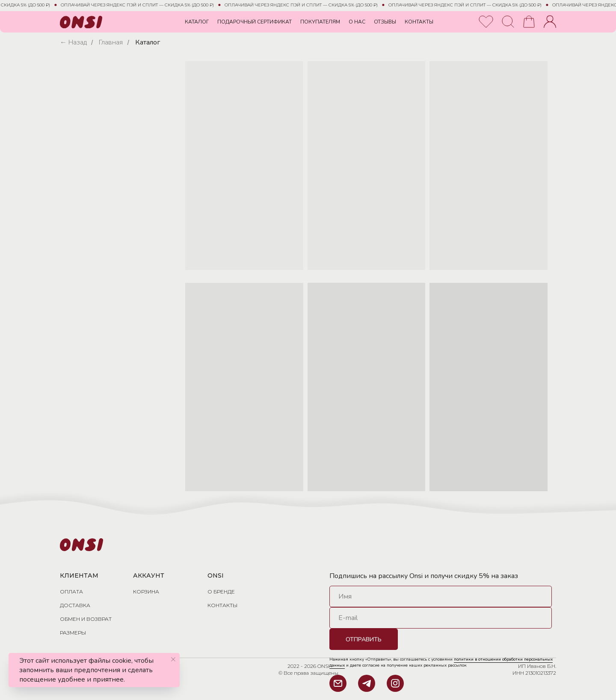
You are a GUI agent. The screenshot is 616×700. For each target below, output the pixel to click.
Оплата (71, 592)
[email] (441, 618)
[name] (441, 596)
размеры (73, 633)
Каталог (148, 43)
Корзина (146, 592)
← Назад (73, 43)
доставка (75, 605)
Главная (111, 43)
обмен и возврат (86, 619)
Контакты (222, 605)
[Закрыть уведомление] (173, 659)
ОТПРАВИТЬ (364, 639)
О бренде (221, 592)
